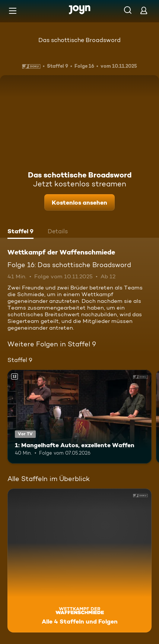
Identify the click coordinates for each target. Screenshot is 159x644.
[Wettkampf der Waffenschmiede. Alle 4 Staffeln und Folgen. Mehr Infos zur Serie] (79, 560)
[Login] (144, 10)
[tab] (20, 232)
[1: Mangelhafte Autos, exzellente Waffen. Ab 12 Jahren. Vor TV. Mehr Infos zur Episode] (79, 417)
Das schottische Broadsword (79, 40)
